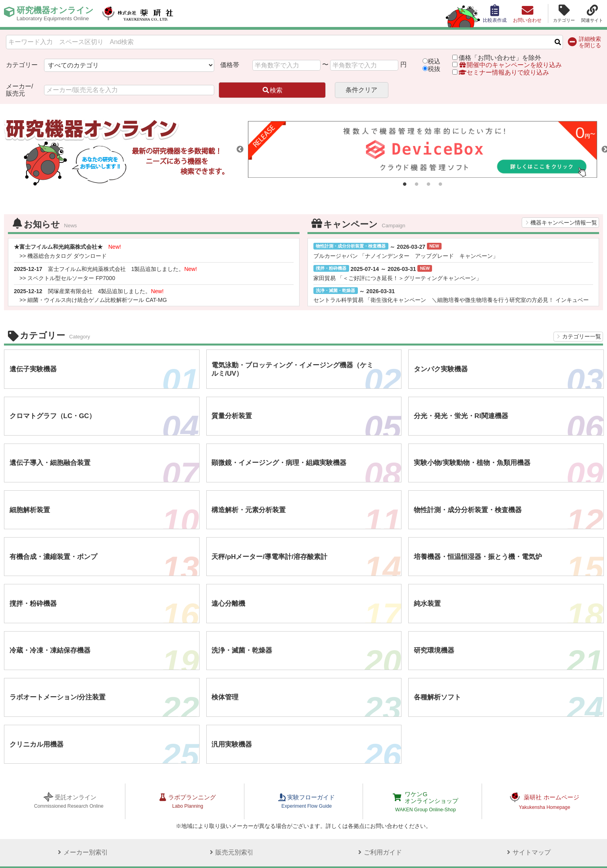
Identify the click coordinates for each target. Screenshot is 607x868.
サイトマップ (526, 826)
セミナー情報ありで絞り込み (501, 72)
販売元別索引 (229, 826)
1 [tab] (405, 184)
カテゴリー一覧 (582, 336)
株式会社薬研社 (145, 13)
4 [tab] (440, 184)
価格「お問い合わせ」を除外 (500, 58)
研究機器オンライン (57, 13)
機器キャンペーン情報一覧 (564, 223)
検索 (272, 90)
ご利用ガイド (378, 826)
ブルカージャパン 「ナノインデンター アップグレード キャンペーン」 (406, 256)
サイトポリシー (23, 854)
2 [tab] (417, 184)
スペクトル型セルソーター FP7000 (71, 278)
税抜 (434, 69)
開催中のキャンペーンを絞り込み (510, 65)
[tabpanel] (423, 149)
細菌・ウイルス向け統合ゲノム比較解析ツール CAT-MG (97, 300)
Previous (240, 150)
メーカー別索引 (81, 826)
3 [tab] (428, 184)
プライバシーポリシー (72, 854)
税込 (434, 61)
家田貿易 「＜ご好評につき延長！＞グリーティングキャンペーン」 (398, 278)
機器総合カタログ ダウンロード (67, 256)
